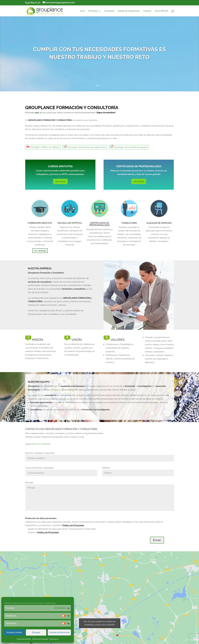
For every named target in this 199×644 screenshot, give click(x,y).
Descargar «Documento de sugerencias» (85, 147)
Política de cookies (24, 639)
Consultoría (109, 11)
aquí (37, 113)
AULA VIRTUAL (162, 11)
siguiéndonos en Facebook (38, 444)
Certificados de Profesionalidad (99, 224)
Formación (93, 11)
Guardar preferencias (59, 632)
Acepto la (43, 532)
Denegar (36, 632)
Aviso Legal (54, 639)
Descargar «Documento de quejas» (129, 147)
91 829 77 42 (34, 3)
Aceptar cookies (14, 632)
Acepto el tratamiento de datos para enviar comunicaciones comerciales (61, 529)
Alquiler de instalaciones (129, 11)
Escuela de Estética (70, 223)
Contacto (147, 11)
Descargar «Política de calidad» (43, 147)
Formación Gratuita (40, 223)
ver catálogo (40, 251)
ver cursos (60, 181)
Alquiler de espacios (159, 223)
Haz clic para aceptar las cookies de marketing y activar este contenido (99, 623)
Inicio (82, 11)
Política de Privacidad (40, 639)
